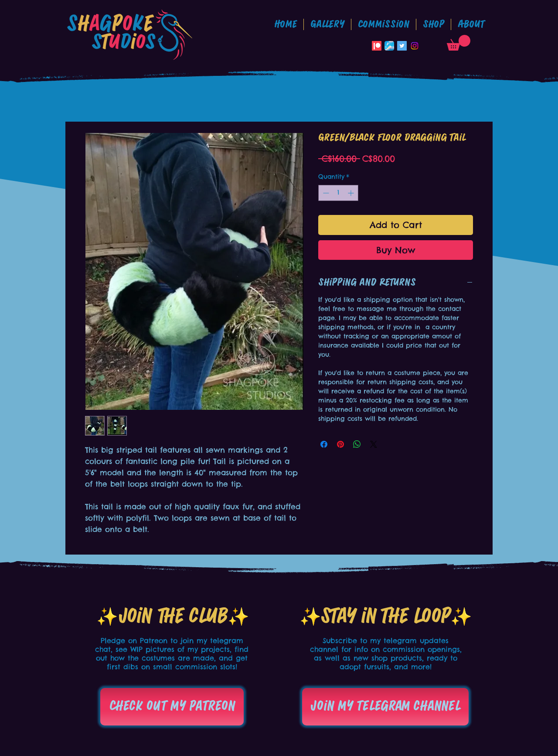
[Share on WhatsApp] (357, 444)
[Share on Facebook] (324, 444)
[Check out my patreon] (172, 707)
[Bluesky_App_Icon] (389, 46)
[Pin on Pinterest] (340, 444)
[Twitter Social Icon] (402, 46)
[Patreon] (377, 46)
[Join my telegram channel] (385, 707)
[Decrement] (325, 193)
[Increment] (352, 193)
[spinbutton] (338, 193)
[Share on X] (374, 444)
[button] (384, 24)
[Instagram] (415, 46)
